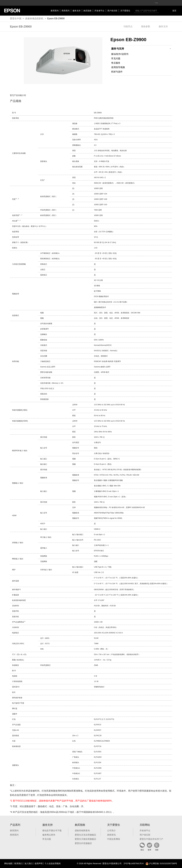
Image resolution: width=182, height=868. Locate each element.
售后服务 (116, 63)
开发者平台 (99, 11)
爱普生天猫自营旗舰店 (85, 839)
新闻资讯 (111, 835)
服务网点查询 (49, 835)
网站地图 (8, 863)
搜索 (162, 11)
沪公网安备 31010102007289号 (161, 863)
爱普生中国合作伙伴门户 (151, 839)
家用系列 (55, 11)
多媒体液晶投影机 (34, 19)
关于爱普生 (125, 11)
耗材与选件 (117, 72)
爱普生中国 (16, 19)
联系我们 (18, 863)
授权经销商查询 (82, 830)
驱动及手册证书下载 (52, 830)
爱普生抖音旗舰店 (83, 843)
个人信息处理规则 (53, 863)
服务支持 (76, 11)
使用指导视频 (118, 67)
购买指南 (87, 11)
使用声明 (39, 863)
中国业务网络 (114, 839)
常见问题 (116, 58)
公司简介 (111, 830)
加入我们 (28, 863)
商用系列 (66, 11)
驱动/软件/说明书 (120, 54)
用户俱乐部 (112, 11)
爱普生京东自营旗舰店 (85, 835)
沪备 (134, 863)
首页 (174, 11)
